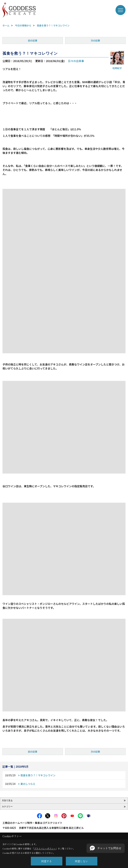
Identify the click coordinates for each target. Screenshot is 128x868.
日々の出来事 (76, 61)
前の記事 (33, 40)
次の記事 (95, 40)
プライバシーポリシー (45, 849)
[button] (106, 848)
